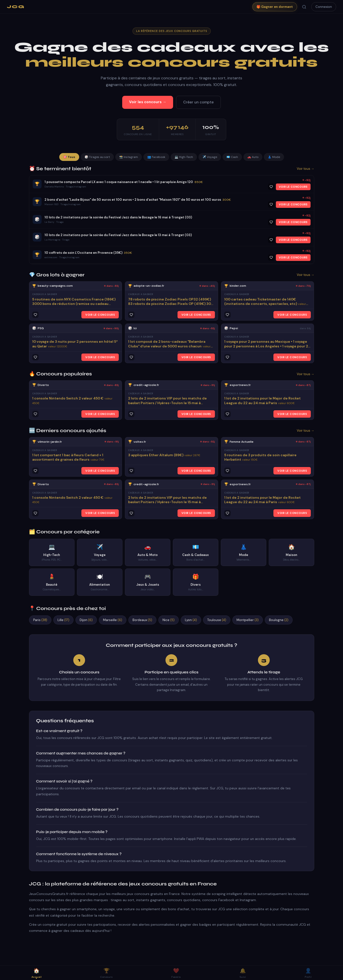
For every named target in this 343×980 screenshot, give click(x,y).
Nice (169, 620)
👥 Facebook (156, 157)
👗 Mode (274, 157)
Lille (63, 620)
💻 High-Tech (184, 157)
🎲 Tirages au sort (97, 157)
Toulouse (217, 620)
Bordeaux (142, 620)
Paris (40, 620)
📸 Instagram (129, 157)
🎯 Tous (69, 157)
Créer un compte (198, 102)
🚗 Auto (253, 157)
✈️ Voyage (210, 157)
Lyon (191, 620)
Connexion (324, 7)
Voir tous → (306, 169)
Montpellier (248, 620)
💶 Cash (232, 157)
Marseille (113, 620)
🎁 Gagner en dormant (275, 7)
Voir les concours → (148, 102)
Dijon (86, 620)
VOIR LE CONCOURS (293, 187)
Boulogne (279, 620)
